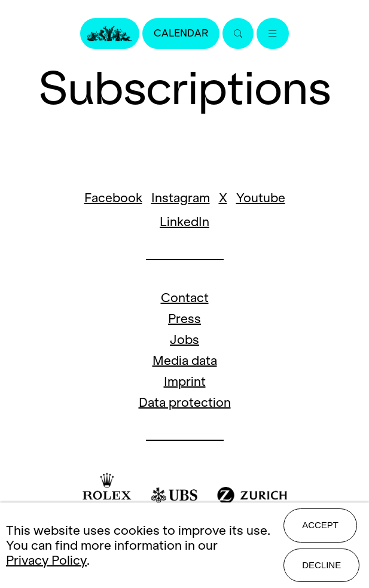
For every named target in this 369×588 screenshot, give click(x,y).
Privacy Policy (46, 560)
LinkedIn (184, 222)
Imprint (185, 381)
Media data (185, 360)
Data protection (185, 402)
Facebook (113, 198)
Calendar (181, 33)
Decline (321, 565)
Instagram (181, 198)
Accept (320, 525)
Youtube (261, 198)
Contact (185, 298)
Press (184, 319)
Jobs (184, 339)
